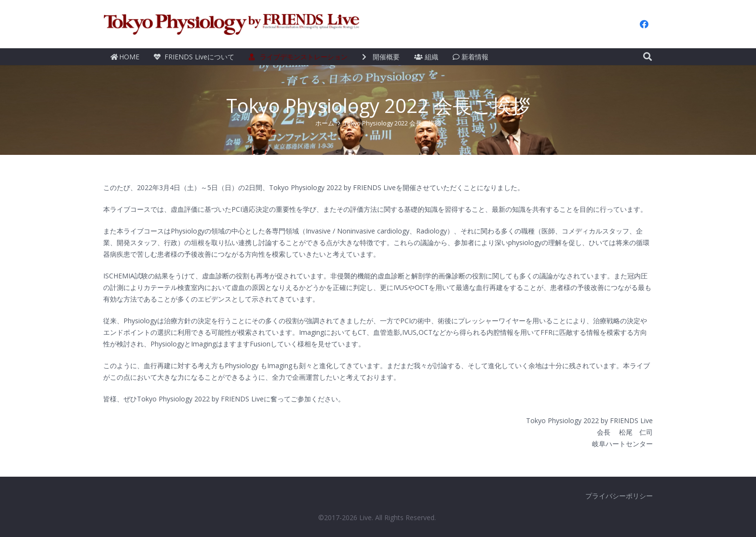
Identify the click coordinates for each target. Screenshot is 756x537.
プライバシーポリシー (619, 496)
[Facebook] (644, 24)
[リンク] (232, 24)
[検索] (648, 57)
